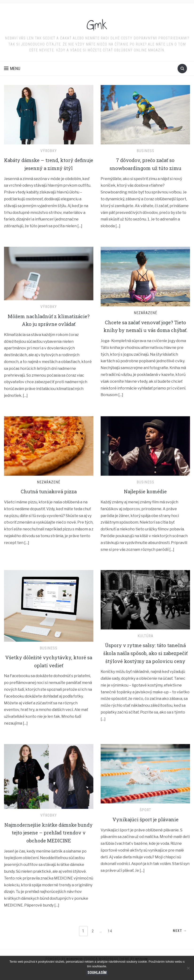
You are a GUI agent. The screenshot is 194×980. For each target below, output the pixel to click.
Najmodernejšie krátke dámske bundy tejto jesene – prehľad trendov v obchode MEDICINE (49, 844)
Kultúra (145, 644)
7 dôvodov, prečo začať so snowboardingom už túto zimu (145, 164)
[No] (188, 968)
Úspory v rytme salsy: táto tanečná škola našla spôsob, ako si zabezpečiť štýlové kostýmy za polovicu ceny (145, 665)
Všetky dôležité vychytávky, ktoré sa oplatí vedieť (49, 669)
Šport (145, 821)
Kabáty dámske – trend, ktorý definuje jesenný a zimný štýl (49, 164)
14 (111, 942)
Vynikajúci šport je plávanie (145, 831)
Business (145, 151)
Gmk (97, 23)
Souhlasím (97, 973)
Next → (178, 943)
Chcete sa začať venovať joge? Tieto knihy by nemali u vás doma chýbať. (145, 330)
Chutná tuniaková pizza (49, 499)
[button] (12, 69)
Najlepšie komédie (145, 499)
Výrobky (49, 151)
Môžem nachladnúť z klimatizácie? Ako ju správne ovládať (49, 324)
